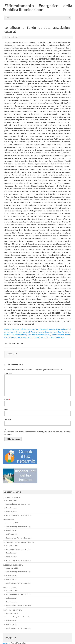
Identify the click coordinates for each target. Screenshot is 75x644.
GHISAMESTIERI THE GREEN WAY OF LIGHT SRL (19, 542)
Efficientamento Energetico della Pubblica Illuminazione (37, 8)
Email (7, 409)
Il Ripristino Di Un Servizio (55, 337)
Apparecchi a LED (12, 500)
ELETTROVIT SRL (9, 520)
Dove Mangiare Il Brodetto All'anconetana (51, 329)
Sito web (8, 419)
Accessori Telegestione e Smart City (18, 504)
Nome (7, 400)
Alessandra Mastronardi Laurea (39, 335)
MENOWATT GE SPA (10, 587)
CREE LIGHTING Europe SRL (12, 497)
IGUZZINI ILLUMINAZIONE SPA (13, 565)
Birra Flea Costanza (12, 329)
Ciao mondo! (11, 354)
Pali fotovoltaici (12, 512)
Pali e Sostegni (11, 508)
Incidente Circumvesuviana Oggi (50, 332)
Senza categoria (18, 343)
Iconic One (7, 643)
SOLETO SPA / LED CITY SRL (12, 610)
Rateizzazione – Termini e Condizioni (19, 515)
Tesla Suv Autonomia (27, 329)
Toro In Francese (58, 335)
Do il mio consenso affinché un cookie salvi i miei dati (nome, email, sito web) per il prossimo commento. (37, 433)
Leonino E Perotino (30, 332)
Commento (8, 373)
